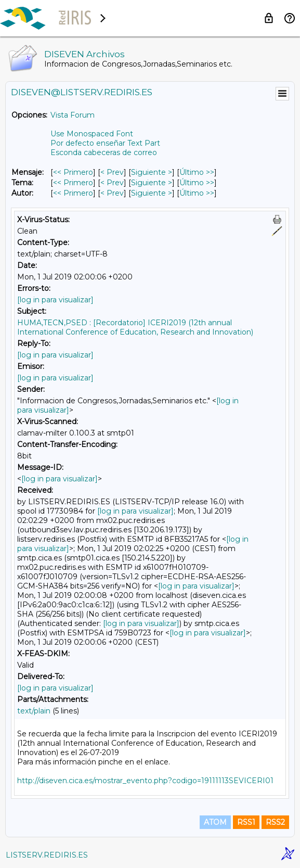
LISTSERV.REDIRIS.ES (47, 855)
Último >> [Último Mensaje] (197, 172)
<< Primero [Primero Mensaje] (73, 172)
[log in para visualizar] (55, 300)
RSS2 (275, 822)
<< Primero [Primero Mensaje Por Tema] (73, 183)
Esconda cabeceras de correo (104, 152)
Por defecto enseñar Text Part (105, 143)
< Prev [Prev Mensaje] (112, 172)
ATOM (215, 822)
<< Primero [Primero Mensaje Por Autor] (73, 193)
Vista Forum (73, 115)
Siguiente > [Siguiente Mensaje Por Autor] (152, 193)
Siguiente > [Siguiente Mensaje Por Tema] (152, 183)
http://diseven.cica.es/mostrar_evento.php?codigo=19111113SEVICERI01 (145, 781)
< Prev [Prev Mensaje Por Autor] (112, 193)
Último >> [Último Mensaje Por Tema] (197, 183)
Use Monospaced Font (92, 134)
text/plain (34, 711)
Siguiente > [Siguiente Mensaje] (152, 172)
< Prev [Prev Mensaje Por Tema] (112, 183)
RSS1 (246, 822)
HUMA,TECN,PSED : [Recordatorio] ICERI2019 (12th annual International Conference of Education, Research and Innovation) (135, 327)
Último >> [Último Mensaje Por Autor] (197, 193)
